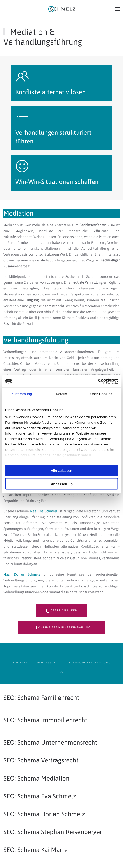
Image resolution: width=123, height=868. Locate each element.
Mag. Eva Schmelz (44, 511)
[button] (117, 9)
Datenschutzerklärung (89, 663)
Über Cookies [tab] (101, 394)
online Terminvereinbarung (62, 628)
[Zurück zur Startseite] (62, 9)
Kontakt (20, 663)
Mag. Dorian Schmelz (22, 574)
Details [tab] (62, 394)
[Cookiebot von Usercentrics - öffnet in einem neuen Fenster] (98, 381)
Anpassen (62, 484)
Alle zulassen (61, 471)
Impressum (47, 663)
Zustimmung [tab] (22, 394)
